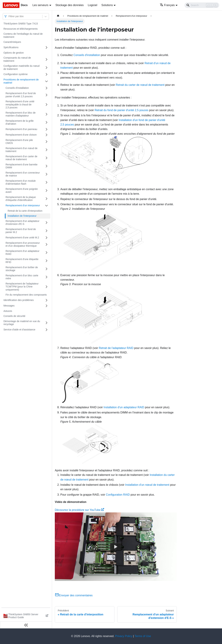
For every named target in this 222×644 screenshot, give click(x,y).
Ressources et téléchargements (21, 29)
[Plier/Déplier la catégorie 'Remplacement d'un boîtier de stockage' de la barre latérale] (46, 269)
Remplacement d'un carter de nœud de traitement (21, 158)
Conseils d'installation (17, 88)
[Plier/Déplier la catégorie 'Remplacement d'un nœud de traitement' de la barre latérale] (46, 150)
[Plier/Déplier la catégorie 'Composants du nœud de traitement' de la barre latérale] (46, 59)
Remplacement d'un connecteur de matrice (23, 174)
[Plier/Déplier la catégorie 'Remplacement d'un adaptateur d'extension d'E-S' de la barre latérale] (46, 223)
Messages (9, 306)
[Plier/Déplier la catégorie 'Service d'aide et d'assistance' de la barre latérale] (46, 330)
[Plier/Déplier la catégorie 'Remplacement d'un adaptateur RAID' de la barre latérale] (46, 253)
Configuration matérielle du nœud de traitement (22, 67)
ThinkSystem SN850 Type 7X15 (21, 24)
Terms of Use (143, 636)
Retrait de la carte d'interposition (25, 211)
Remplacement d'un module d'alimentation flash (21, 182)
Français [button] (167, 5)
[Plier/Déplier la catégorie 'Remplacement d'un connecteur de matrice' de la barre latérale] (46, 174)
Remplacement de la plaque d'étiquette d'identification (21, 199)
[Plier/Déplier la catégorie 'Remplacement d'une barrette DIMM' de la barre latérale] (46, 166)
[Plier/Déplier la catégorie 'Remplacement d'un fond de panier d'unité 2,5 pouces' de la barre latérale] (46, 95)
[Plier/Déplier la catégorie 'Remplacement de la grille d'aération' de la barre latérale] (46, 122)
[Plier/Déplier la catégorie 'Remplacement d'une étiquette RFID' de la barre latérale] (46, 261)
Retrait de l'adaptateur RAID (116, 348)
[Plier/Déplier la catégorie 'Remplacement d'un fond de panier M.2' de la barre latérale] (46, 231)
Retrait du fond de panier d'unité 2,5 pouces (121, 110)
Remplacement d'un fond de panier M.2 (21, 231)
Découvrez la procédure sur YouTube (79, 510)
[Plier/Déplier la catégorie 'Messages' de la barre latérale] (46, 306)
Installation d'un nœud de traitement (147, 485)
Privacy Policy (124, 636)
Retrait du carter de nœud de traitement (140, 85)
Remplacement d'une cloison (21, 135)
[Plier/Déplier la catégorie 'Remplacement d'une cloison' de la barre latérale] (46, 135)
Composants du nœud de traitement (17, 59)
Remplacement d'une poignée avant (22, 191)
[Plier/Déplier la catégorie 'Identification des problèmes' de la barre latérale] (46, 300)
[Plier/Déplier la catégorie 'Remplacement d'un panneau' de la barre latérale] (46, 129)
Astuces (8, 311)
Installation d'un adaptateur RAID (124, 407)
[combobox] (9, 16)
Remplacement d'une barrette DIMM (22, 166)
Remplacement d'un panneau (21, 129)
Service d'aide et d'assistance (19, 330)
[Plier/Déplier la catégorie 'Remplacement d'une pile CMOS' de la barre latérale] (46, 142)
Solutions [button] (107, 5)
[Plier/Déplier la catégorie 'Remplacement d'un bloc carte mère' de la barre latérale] (46, 277)
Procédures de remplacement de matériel (21, 81)
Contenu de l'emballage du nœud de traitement (23, 35)
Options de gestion (14, 53)
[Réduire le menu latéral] (26, 625)
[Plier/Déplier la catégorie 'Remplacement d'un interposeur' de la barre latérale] (46, 206)
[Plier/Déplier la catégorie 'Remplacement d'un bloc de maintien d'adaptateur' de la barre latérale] (46, 114)
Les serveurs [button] (40, 5)
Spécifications (11, 47)
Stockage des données (70, 5)
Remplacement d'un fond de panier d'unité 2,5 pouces (21, 95)
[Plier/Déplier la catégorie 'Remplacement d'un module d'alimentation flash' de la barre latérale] (46, 182)
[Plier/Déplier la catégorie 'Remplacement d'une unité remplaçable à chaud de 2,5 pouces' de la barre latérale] (46, 105)
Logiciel (92, 5)
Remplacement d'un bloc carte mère (22, 277)
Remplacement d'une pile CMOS (19, 142)
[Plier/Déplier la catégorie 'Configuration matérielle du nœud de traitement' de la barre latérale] (46, 68)
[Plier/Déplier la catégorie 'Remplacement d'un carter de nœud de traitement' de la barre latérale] (46, 158)
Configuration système (16, 74)
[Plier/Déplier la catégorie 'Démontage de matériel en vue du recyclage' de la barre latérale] (46, 323)
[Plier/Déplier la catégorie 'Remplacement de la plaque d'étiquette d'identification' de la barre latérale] (46, 199)
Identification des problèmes (19, 300)
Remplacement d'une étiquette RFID (22, 261)
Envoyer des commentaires (74, 595)
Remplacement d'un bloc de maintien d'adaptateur (21, 114)
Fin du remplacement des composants (26, 295)
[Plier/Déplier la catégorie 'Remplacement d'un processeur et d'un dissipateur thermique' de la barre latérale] (46, 245)
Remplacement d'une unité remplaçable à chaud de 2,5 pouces (20, 104)
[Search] (202, 5)
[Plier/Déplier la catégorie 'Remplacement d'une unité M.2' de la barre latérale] (46, 238)
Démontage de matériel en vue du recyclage (22, 323)
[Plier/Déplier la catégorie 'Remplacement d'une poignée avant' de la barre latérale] (46, 191)
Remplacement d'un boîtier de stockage (22, 269)
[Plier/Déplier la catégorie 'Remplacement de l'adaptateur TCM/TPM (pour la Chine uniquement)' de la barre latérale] (46, 287)
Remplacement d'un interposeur (23, 205)
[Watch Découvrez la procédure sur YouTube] (116, 547)
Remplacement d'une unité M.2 (22, 237)
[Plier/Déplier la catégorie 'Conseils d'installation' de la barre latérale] (46, 88)
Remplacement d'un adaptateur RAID (22, 253)
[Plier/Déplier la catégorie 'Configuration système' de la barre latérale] (46, 74)
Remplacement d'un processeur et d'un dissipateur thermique (23, 244)
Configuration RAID (118, 495)
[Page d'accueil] (58, 16)
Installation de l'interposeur (22, 216)
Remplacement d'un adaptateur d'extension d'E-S (22, 223)
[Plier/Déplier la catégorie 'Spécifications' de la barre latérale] (46, 47)
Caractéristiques (12, 42)
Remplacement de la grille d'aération (20, 122)
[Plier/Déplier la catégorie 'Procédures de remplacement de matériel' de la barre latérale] (46, 81)
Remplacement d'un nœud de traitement (22, 150)
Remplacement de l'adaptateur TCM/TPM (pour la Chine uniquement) (22, 287)
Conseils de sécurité (14, 316)
